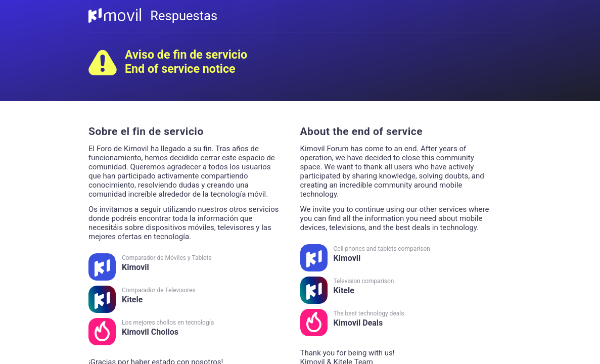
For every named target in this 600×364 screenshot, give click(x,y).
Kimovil (185, 267)
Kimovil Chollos (185, 332)
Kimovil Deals (397, 323)
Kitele (185, 299)
